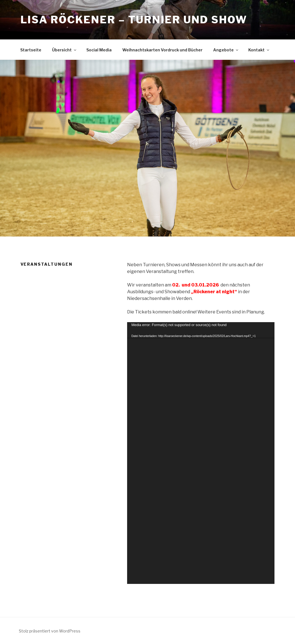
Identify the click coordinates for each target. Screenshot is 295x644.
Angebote (226, 50)
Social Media (99, 50)
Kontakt (259, 50)
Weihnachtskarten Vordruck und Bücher (162, 50)
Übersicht (65, 50)
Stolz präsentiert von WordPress (50, 631)
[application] (201, 453)
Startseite (31, 50)
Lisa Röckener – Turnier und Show (134, 20)
